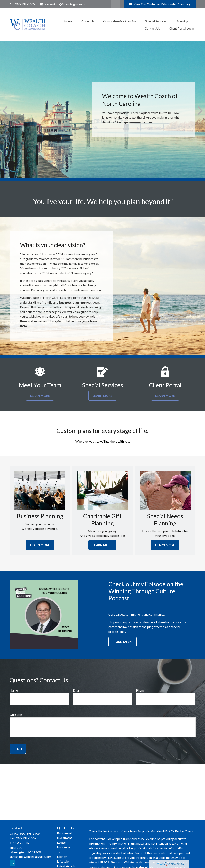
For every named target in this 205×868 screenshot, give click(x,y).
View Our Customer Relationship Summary (160, 4)
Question (16, 715)
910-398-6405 (22, 4)
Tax (59, 852)
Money (62, 857)
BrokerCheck (184, 831)
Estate (61, 842)
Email (77, 690)
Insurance (63, 847)
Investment (65, 838)
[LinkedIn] (115, 4)
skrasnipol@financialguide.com (63, 4)
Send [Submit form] (18, 749)
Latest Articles (67, 866)
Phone (140, 690)
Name (14, 690)
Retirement (65, 833)
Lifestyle (63, 861)
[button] (68, 21)
